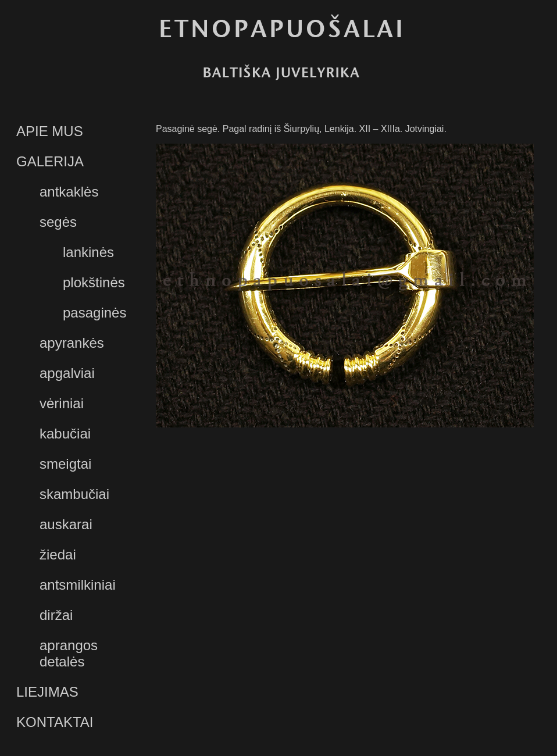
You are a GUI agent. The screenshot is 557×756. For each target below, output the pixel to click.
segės (58, 222)
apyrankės (72, 343)
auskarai (66, 524)
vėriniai (62, 403)
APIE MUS (50, 131)
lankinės (88, 252)
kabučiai (65, 434)
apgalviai (67, 373)
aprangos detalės (69, 653)
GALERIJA (50, 161)
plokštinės (94, 282)
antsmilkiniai (78, 585)
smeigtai (65, 464)
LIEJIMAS (47, 692)
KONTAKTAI (55, 722)
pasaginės (94, 313)
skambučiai (74, 494)
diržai (56, 615)
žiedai (58, 554)
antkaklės (69, 192)
